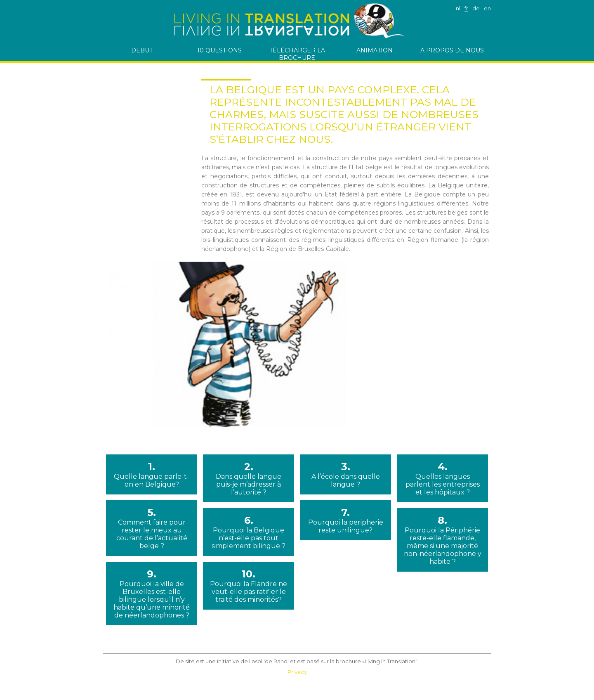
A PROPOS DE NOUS (452, 50)
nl (458, 8)
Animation (375, 50)
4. (442, 478)
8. (442, 540)
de (476, 8)
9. (152, 594)
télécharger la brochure (297, 54)
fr (466, 8)
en (487, 8)
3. (345, 474)
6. (249, 532)
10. (249, 586)
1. (152, 474)
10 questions (219, 50)
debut (142, 50)
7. (345, 520)
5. (152, 528)
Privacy (297, 672)
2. (249, 478)
